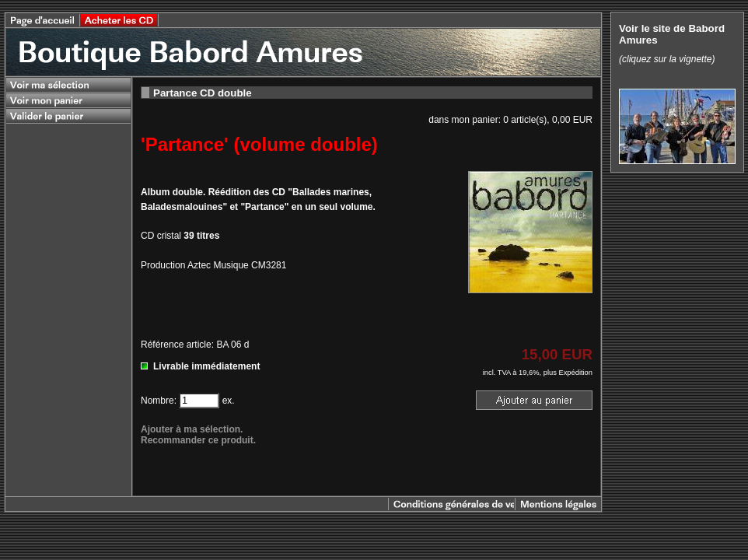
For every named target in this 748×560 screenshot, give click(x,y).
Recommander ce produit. (198, 440)
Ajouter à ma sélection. (192, 429)
